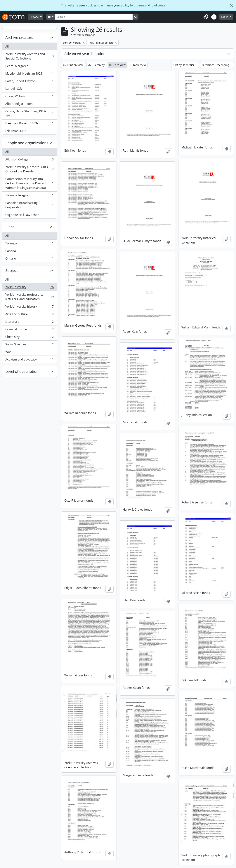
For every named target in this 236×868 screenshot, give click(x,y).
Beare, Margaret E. (29, 67)
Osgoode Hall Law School (29, 216)
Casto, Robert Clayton (29, 82)
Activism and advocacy (29, 360)
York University (29, 288)
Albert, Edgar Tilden (29, 105)
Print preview (73, 65)
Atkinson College (29, 160)
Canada (29, 252)
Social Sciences (29, 345)
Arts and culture (29, 315)
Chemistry (29, 338)
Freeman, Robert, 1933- (29, 124)
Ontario (29, 259)
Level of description (22, 371)
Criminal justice (29, 330)
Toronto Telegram (29, 196)
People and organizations (27, 143)
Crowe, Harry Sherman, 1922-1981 (29, 113)
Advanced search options (86, 54)
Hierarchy (96, 65)
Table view (137, 65)
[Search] (94, 17)
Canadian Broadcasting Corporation (29, 205)
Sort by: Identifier (184, 65)
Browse (35, 17)
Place (10, 227)
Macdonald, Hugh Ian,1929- (29, 74)
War (29, 353)
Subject (12, 271)
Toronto (29, 244)
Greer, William (29, 97)
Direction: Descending (216, 65)
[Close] (231, 5)
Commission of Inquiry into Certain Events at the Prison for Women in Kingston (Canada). (29, 183)
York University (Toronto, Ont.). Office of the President (29, 169)
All (7, 46)
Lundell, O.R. (29, 89)
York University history (29, 307)
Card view (117, 65)
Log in (225, 17)
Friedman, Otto (29, 132)
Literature (29, 322)
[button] (206, 17)
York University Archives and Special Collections (29, 56)
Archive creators (19, 37)
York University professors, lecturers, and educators (29, 297)
